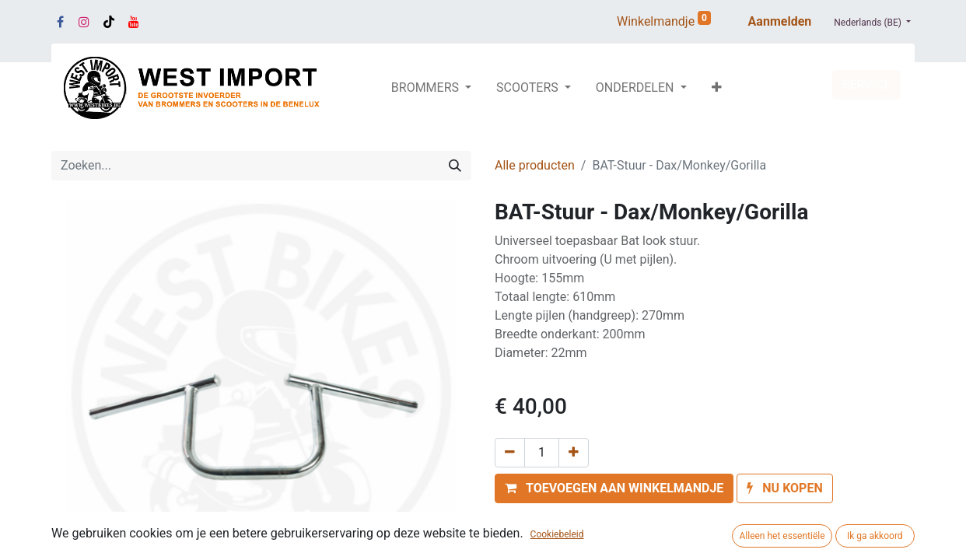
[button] (717, 88)
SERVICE (866, 84)
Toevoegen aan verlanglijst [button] (578, 524)
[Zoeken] (455, 166)
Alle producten (535, 165)
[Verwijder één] (510, 453)
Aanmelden (780, 21)
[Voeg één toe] (574, 453)
